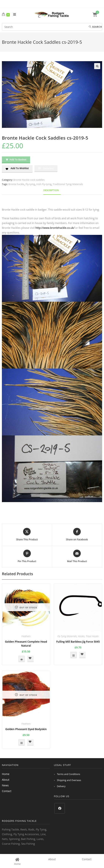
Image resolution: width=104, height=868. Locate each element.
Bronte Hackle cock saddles (29, 180)
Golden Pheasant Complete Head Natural (26, 644)
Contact (7, 791)
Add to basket (18, 159)
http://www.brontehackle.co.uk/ (55, 228)
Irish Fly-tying (44, 184)
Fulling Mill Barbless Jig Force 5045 (78, 642)
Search (95, 27)
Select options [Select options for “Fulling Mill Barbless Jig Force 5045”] (74, 655)
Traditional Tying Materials (68, 184)
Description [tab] (51, 190)
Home (6, 774)
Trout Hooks (92, 636)
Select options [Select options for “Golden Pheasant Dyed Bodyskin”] (22, 742)
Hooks (81, 636)
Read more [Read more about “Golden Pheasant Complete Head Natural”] (22, 659)
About (6, 780)
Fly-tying (30, 184)
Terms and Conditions (69, 774)
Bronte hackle (16, 184)
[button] (97, 66)
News (5, 785)
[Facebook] (60, 808)
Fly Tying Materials (67, 636)
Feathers (26, 636)
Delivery (61, 786)
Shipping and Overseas (69, 780)
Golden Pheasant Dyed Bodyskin (26, 729)
